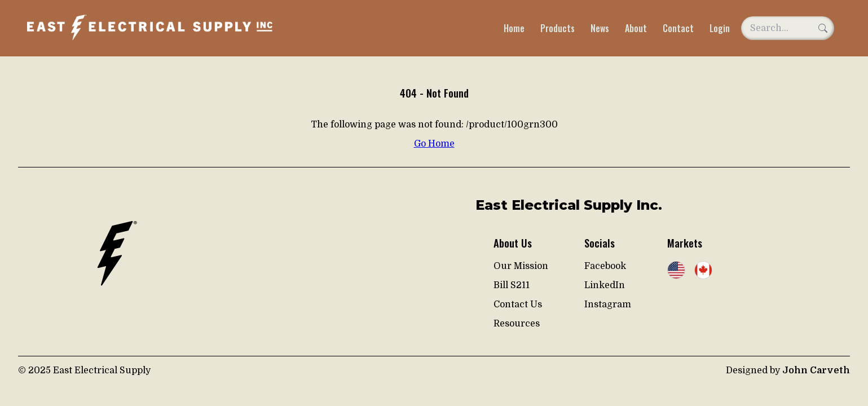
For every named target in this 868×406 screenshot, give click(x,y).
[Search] (823, 28)
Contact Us (518, 304)
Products (558, 28)
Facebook (605, 266)
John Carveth (816, 370)
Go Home (434, 144)
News (600, 28)
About (636, 28)
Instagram (608, 304)
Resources (517, 324)
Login (720, 28)
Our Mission (521, 266)
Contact (678, 28)
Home (514, 28)
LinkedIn (605, 285)
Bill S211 (512, 285)
